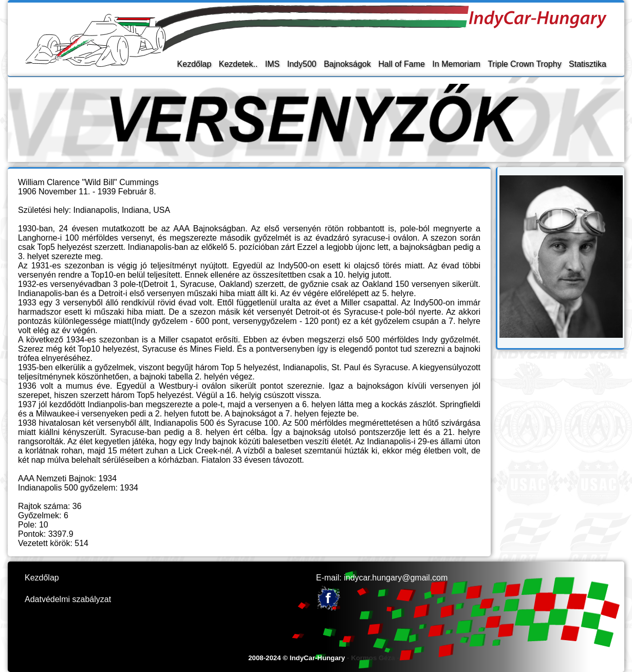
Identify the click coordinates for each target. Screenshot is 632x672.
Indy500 (302, 64)
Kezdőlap (194, 64)
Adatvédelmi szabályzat (68, 599)
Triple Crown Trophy (524, 64)
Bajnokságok (347, 64)
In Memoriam (456, 64)
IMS (272, 64)
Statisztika (588, 64)
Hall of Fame (402, 64)
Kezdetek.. (238, 64)
